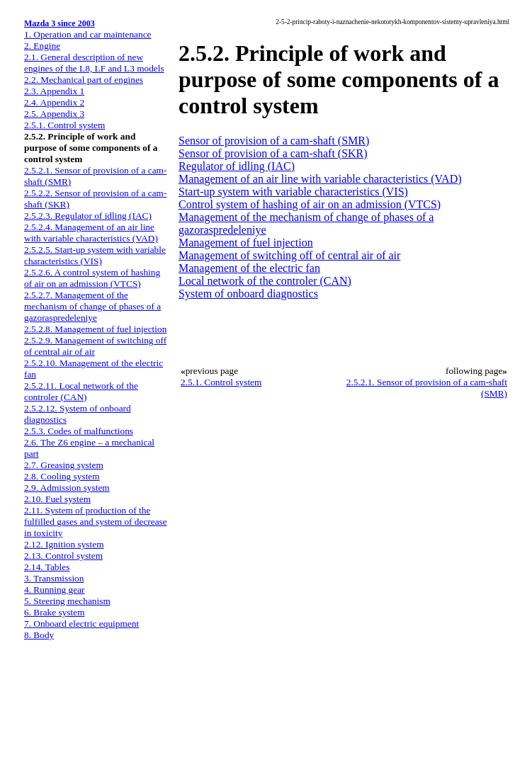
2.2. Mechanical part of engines (84, 80)
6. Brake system (55, 612)
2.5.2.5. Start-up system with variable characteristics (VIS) (95, 255)
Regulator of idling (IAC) (237, 166)
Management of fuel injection (246, 243)
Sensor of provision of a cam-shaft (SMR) (274, 141)
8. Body (39, 635)
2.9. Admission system (67, 488)
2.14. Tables (47, 567)
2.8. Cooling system (62, 476)
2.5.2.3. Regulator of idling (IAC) (88, 216)
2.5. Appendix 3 (54, 114)
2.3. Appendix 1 (54, 91)
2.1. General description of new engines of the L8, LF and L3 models (94, 63)
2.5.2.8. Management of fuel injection (95, 329)
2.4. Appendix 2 (54, 102)
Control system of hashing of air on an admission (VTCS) (310, 204)
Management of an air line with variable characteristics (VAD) (320, 179)
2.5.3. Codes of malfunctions (79, 431)
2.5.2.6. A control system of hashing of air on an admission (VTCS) (92, 278)
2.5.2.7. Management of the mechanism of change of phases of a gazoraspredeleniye (92, 306)
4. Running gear (55, 590)
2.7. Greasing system (64, 465)
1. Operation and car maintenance (87, 34)
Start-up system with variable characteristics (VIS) (293, 192)
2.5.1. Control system (64, 125)
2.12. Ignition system (64, 544)
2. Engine (42, 46)
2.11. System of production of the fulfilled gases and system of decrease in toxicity (96, 522)
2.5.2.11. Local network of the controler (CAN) (81, 391)
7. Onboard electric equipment (81, 624)
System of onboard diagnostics (248, 294)
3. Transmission (54, 578)
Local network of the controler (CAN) (265, 281)
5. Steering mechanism (67, 601)
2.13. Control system (63, 556)
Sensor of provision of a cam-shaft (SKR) (273, 153)
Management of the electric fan (249, 268)
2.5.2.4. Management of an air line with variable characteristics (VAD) (91, 233)
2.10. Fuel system (57, 499)
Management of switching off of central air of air (289, 255)
